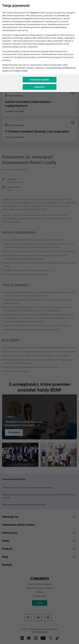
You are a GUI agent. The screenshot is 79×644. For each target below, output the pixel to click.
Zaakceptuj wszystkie (40, 80)
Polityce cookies (20, 71)
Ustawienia (39, 87)
